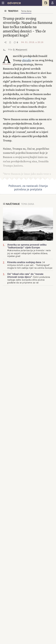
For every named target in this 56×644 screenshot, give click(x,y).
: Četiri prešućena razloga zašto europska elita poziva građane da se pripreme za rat (29, 278)
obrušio (27, 60)
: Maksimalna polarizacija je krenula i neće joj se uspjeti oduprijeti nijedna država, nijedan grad (29, 250)
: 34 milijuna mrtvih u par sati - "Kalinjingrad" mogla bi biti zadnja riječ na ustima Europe (30, 265)
